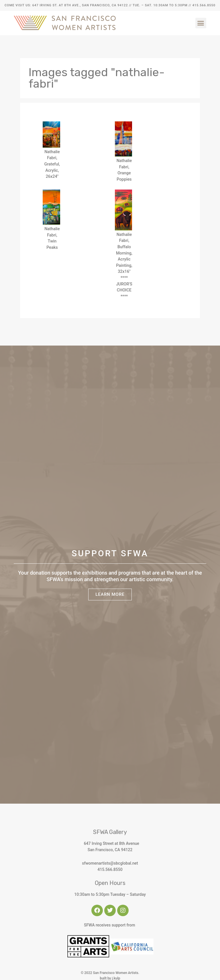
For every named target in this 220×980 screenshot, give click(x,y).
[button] (201, 23)
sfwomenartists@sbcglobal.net (110, 863)
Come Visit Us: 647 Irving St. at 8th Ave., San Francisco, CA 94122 (66, 5)
